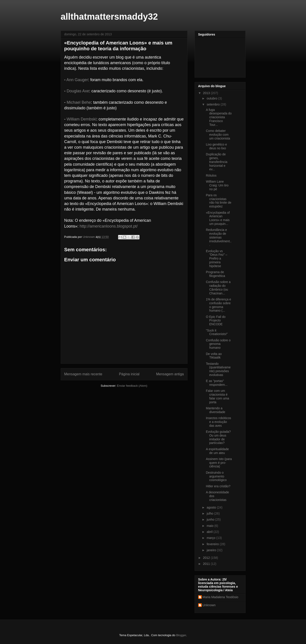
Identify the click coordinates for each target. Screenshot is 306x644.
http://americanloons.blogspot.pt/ (109, 226)
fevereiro (213, 544)
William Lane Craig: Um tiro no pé (217, 185)
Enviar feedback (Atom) (132, 386)
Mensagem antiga (170, 374)
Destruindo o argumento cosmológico (216, 476)
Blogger (181, 635)
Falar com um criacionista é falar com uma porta (217, 396)
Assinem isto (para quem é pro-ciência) (219, 463)
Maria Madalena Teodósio (221, 597)
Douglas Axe (78, 91)
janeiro (212, 550)
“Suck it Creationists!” (217, 332)
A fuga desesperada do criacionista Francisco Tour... (219, 117)
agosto (212, 507)
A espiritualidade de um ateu (217, 451)
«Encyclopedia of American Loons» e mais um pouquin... (218, 218)
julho (210, 513)
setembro (214, 104)
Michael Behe (79, 102)
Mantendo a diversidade (215, 410)
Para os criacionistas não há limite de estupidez (219, 201)
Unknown (209, 605)
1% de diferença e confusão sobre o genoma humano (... (218, 305)
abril (210, 532)
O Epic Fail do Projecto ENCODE (216, 321)
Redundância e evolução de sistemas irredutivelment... (219, 237)
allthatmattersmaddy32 (109, 17)
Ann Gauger (77, 80)
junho (211, 519)
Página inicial (129, 374)
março (211, 538)
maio (210, 526)
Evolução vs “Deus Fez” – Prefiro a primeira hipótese (216, 259)
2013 (207, 93)
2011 (207, 564)
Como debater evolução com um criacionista (218, 135)
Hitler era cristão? (218, 486)
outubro (212, 98)
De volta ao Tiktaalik (214, 356)
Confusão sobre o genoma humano (218, 344)
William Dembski (82, 119)
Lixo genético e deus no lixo (216, 146)
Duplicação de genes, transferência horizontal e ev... (216, 162)
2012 (207, 558)
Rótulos (211, 175)
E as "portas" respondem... (217, 383)
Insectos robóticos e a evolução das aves (218, 422)
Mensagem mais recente (83, 374)
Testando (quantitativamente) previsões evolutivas (218, 369)
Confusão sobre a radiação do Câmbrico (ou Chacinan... (218, 287)
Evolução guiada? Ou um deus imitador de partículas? (218, 437)
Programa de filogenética (215, 274)
